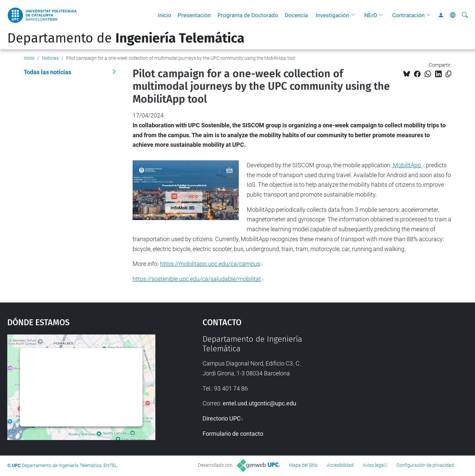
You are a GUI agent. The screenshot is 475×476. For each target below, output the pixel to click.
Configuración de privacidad (425, 465)
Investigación (332, 15)
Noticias (50, 58)
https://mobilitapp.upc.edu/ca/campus (210, 264)
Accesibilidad (340, 465)
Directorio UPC (222, 418)
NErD (371, 15)
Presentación (194, 15)
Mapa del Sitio (303, 465)
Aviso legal (374, 465)
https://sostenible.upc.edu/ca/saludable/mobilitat (197, 279)
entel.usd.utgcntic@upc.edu (259, 403)
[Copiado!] (448, 74)
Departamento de (126, 38)
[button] (355, 15)
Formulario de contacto (233, 434)
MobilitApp (407, 165)
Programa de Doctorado (248, 15)
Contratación (408, 15)
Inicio (164, 15)
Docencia (296, 15)
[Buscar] (465, 15)
